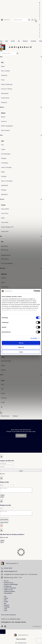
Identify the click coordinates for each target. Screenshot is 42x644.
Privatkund (40, 31)
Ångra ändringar (4, 521)
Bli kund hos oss (40, 11)
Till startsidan (21, 436)
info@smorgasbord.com (11, 573)
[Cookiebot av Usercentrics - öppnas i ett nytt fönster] (34, 291)
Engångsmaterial (6, 255)
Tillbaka (2, 496)
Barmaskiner (5, 246)
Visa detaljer (34, 338)
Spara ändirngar (4, 524)
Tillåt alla (21, 343)
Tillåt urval (21, 347)
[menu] (1, 43)
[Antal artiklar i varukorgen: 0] (34, 20)
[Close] (3, 634)
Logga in (21, 471)
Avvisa (21, 352)
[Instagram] (5, 628)
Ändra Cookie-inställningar (8, 617)
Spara (2, 544)
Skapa (2, 498)
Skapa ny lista (4, 539)
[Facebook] (2, 628)
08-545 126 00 (8, 570)
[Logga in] (32, 20)
